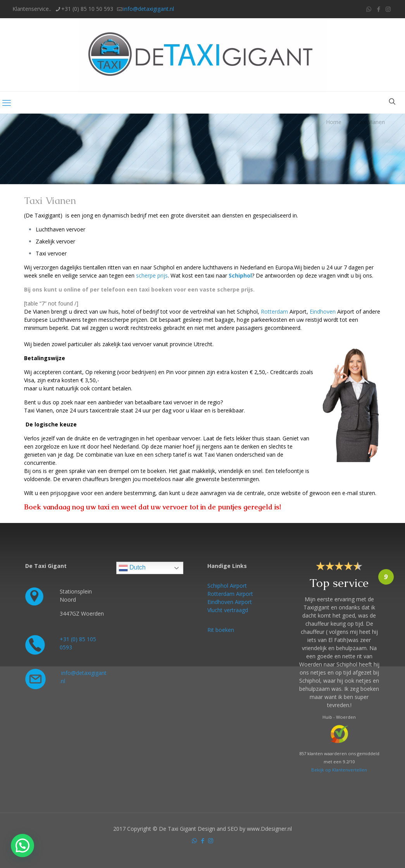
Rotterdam (274, 311)
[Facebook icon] (378, 9)
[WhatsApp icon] (369, 9)
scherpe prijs (152, 275)
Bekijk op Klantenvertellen (339, 770)
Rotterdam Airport (230, 594)
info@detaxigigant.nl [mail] (149, 9)
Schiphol (240, 275)
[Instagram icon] (388, 9)
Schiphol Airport (227, 586)
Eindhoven (323, 311)
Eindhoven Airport (230, 602)
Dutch (132, 568)
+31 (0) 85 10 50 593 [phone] (87, 9)
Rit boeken (221, 630)
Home (334, 122)
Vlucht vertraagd (228, 610)
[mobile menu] (7, 102)
